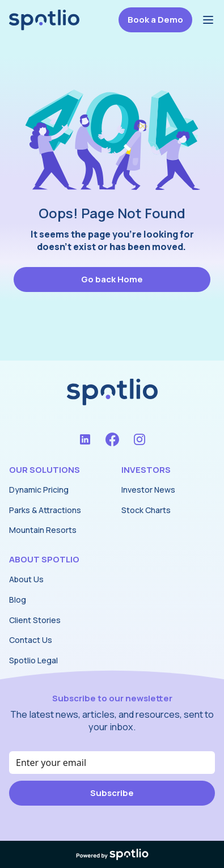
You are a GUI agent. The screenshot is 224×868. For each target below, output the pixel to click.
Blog (18, 600)
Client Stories (35, 620)
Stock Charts (146, 510)
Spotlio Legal (33, 660)
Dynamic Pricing (39, 490)
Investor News (148, 490)
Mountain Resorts (43, 530)
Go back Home (112, 279)
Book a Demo (155, 20)
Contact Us (31, 640)
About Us (26, 579)
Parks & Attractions (45, 510)
